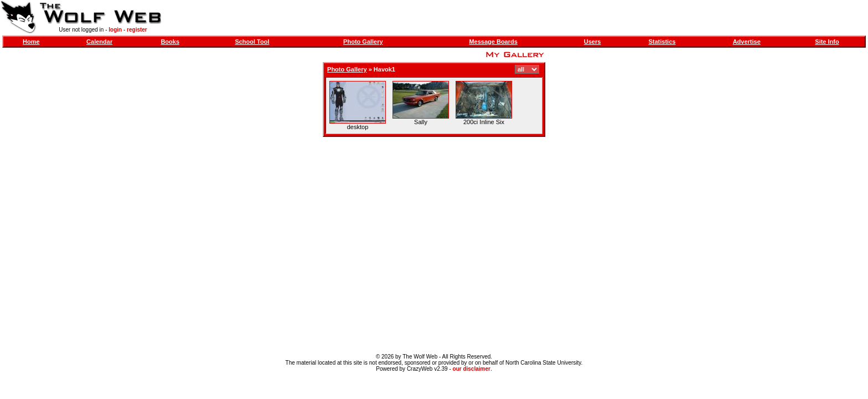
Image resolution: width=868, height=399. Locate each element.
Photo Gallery (363, 42)
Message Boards (493, 42)
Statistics (662, 42)
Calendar (99, 42)
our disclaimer (472, 369)
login (115, 30)
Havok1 (384, 69)
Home (31, 42)
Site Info (827, 42)
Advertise (747, 42)
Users (593, 42)
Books (170, 42)
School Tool (252, 42)
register (137, 30)
